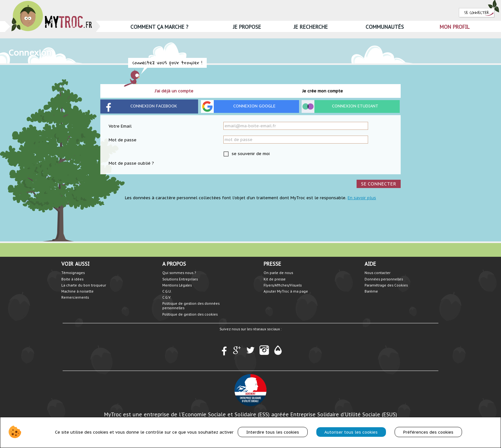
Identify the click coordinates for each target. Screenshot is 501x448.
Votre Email (120, 126)
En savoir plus (362, 198)
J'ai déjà (174, 91)
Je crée (323, 91)
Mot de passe (123, 140)
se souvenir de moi (250, 154)
